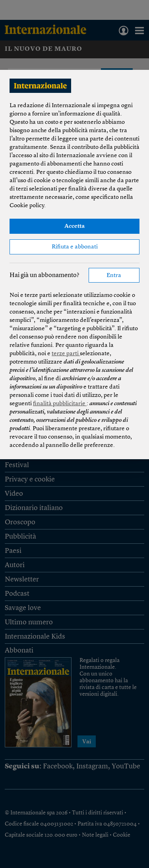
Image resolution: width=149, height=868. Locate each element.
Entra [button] (114, 276)
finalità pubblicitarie (60, 404)
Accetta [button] (74, 226)
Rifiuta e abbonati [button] (75, 247)
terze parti (66, 354)
